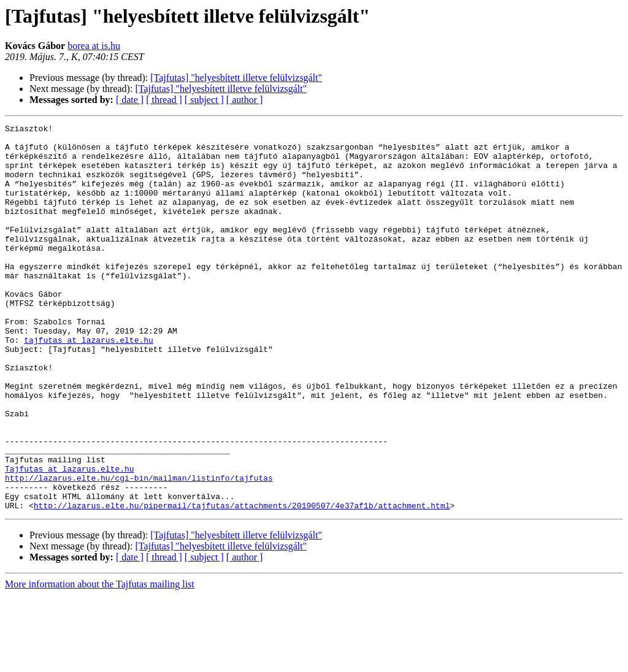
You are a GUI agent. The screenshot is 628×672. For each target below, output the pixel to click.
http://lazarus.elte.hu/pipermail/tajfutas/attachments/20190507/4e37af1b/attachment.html (242, 582)
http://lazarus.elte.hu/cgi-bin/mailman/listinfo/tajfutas (139, 549)
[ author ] (245, 100)
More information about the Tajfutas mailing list (100, 661)
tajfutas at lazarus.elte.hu (89, 384)
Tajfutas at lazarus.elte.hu (70, 538)
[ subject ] (204, 100)
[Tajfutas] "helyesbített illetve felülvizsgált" (236, 78)
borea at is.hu (94, 46)
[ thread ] (164, 100)
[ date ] (130, 100)
